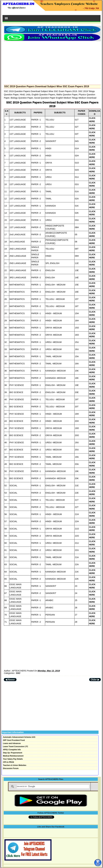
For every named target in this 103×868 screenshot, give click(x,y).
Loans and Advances (12, 743)
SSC (18, 673)
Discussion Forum (11, 768)
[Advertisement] (52, 62)
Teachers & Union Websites (15, 765)
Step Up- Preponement (13, 753)
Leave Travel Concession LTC (16, 747)
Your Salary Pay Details (13, 759)
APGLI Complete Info (12, 750)
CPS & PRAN (8, 762)
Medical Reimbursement (13, 756)
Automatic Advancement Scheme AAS (19, 737)
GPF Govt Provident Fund (14, 740)
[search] (53, 787)
